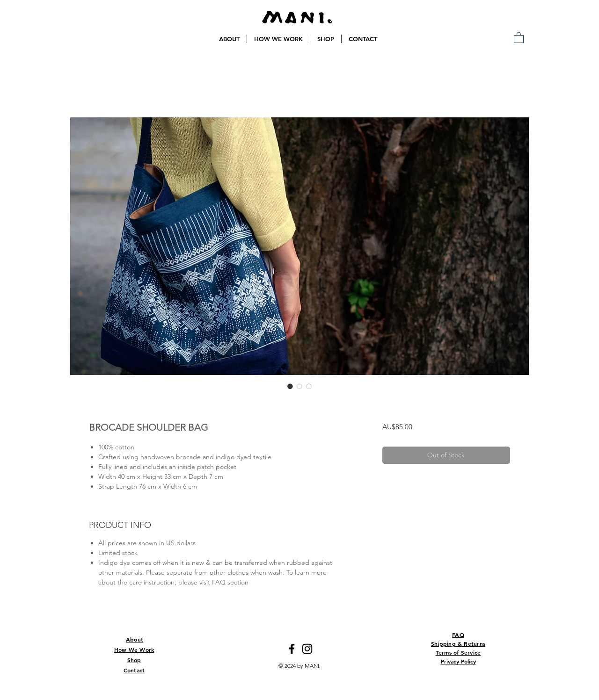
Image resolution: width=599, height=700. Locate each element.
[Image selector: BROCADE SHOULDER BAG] (290, 386)
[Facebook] (292, 649)
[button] (519, 37)
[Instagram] (307, 649)
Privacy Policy (458, 661)
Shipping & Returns (458, 643)
